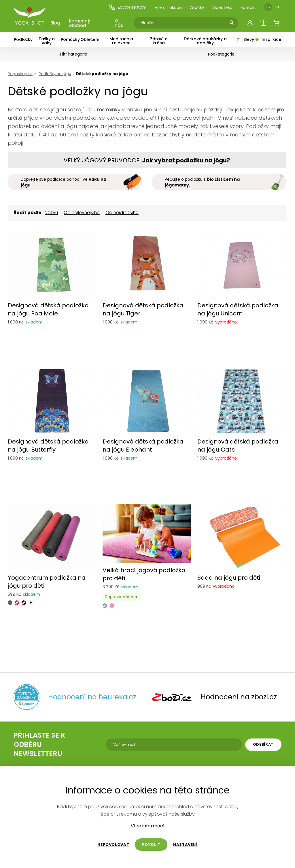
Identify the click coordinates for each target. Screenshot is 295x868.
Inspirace (268, 39)
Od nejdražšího (122, 213)
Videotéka (222, 7)
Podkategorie (221, 54)
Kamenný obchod (80, 23)
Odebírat (263, 744)
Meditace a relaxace (121, 41)
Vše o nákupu (168, 7)
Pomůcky (70, 39)
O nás (119, 23)
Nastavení (185, 845)
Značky (197, 7)
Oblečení (90, 39)
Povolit (151, 845)
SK (277, 7)
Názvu (51, 213)
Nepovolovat (113, 845)
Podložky (23, 39)
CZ (268, 7)
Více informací (148, 826)
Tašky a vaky (47, 41)
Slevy (245, 39)
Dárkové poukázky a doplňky (205, 41)
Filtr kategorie (74, 54)
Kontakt (248, 7)
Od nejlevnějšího (82, 213)
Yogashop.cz (20, 74)
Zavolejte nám (128, 7)
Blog (55, 23)
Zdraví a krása (159, 41)
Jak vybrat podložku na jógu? (186, 160)
